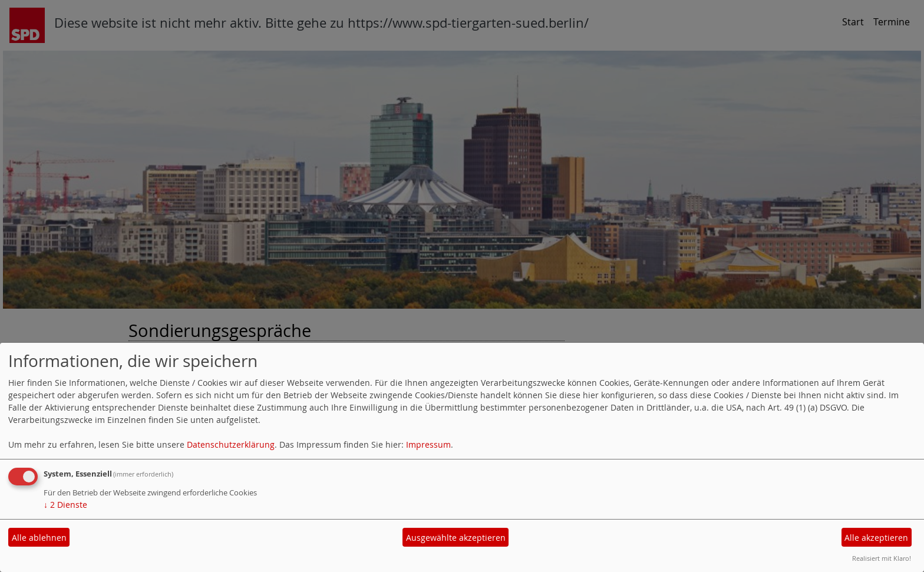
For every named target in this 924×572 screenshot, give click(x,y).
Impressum (428, 444)
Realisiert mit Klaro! (882, 558)
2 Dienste (65, 505)
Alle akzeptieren (876, 538)
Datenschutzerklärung (231, 444)
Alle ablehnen (39, 538)
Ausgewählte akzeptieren (456, 538)
